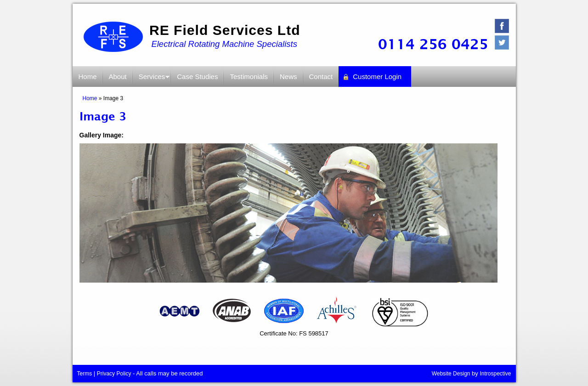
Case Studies (197, 77)
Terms (85, 374)
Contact (321, 77)
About (118, 77)
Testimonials (249, 77)
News (288, 77)
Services (152, 80)
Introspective (495, 374)
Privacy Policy (114, 374)
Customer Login (377, 77)
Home (88, 77)
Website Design (451, 374)
